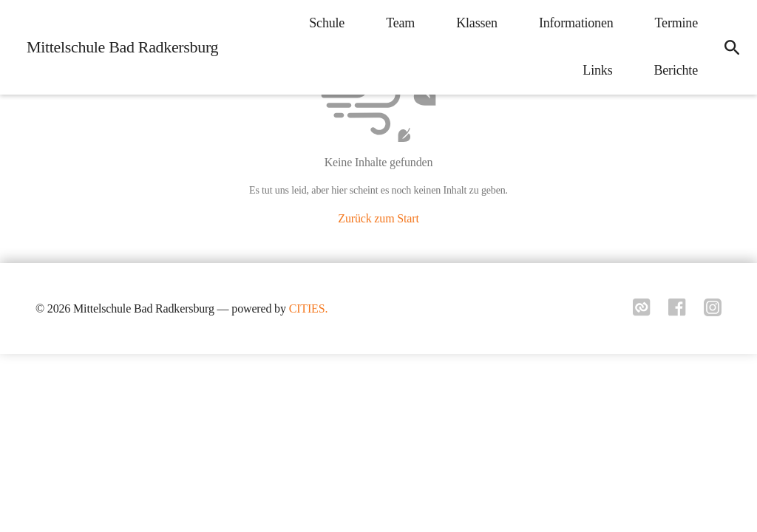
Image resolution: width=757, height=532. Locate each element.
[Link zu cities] (642, 312)
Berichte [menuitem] (676, 70)
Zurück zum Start (378, 218)
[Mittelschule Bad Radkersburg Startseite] (118, 47)
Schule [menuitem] (327, 23)
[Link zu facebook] (677, 312)
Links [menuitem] (597, 70)
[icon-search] (732, 47)
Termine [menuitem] (676, 23)
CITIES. (309, 308)
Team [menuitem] (400, 23)
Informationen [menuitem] (576, 23)
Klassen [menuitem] (477, 23)
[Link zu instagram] (713, 312)
